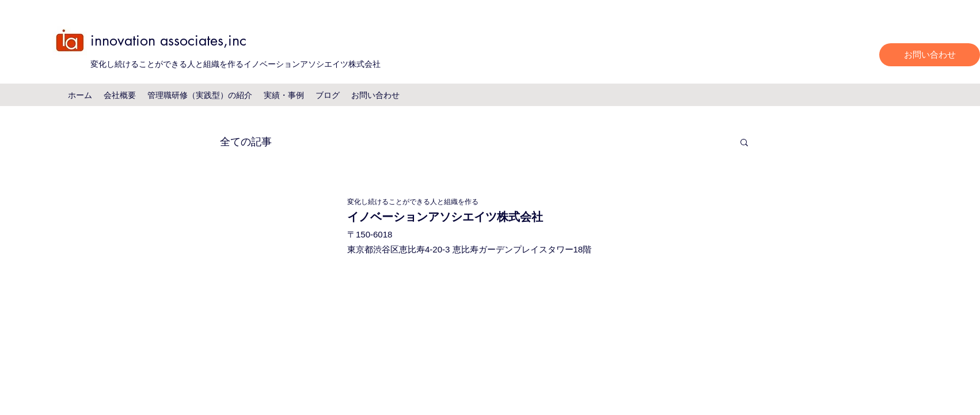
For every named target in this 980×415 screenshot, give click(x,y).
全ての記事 (246, 141)
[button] (744, 143)
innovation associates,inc (168, 40)
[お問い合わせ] (930, 55)
